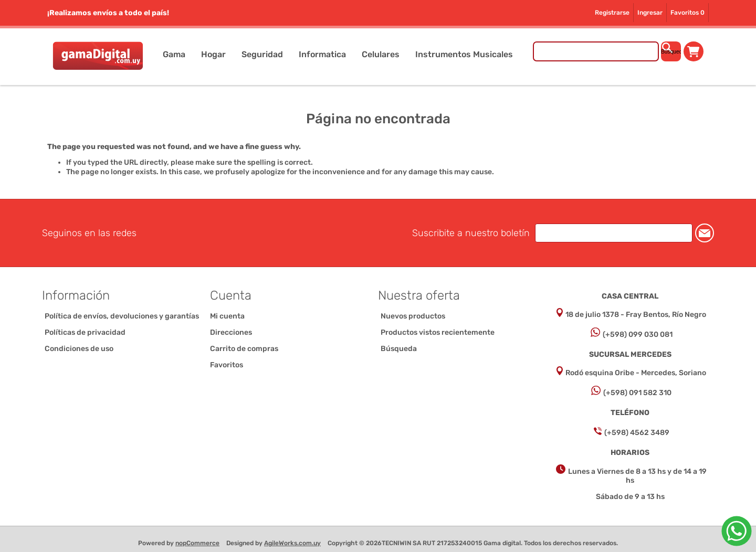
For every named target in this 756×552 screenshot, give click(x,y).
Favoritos (227, 365)
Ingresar (650, 13)
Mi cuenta (227, 316)
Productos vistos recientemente (438, 332)
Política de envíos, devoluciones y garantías (122, 316)
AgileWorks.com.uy (292, 543)
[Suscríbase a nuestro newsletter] (614, 233)
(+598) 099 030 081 (638, 335)
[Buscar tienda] (596, 51)
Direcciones (231, 332)
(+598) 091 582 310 (637, 393)
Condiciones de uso (79, 349)
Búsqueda (399, 349)
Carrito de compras (694, 51)
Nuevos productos (413, 316)
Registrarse (612, 13)
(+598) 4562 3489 (637, 433)
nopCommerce (197, 543)
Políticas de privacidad (85, 332)
